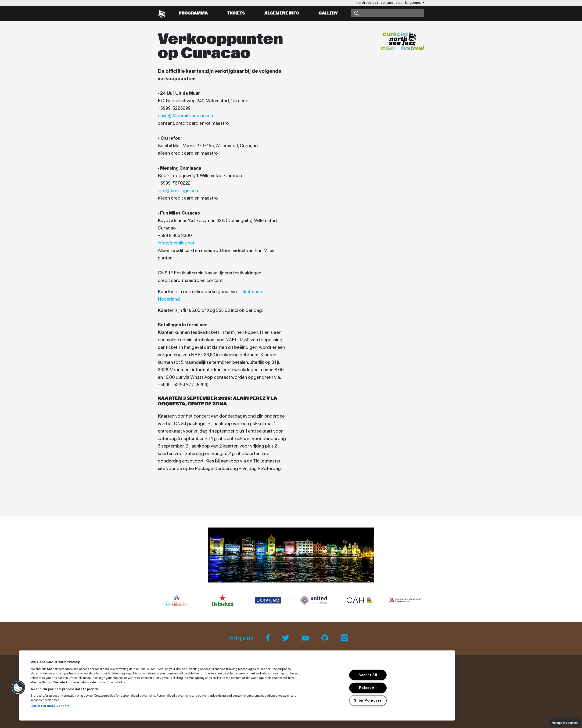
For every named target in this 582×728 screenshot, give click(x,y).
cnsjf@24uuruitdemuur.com (186, 116)
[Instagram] (345, 638)
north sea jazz (367, 3)
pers (399, 3)
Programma (193, 13)
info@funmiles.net (176, 243)
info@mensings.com (179, 191)
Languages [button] (413, 3)
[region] (237, 685)
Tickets (236, 13)
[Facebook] (269, 638)
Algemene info (282, 13)
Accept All (368, 675)
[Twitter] (286, 638)
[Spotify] (326, 638)
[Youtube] (306, 638)
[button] (18, 688)
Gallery (328, 13)
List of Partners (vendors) (50, 706)
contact (387, 3)
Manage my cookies (565, 723)
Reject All (368, 688)
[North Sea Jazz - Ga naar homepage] (162, 13)
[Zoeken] (388, 13)
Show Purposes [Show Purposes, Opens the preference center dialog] (368, 700)
